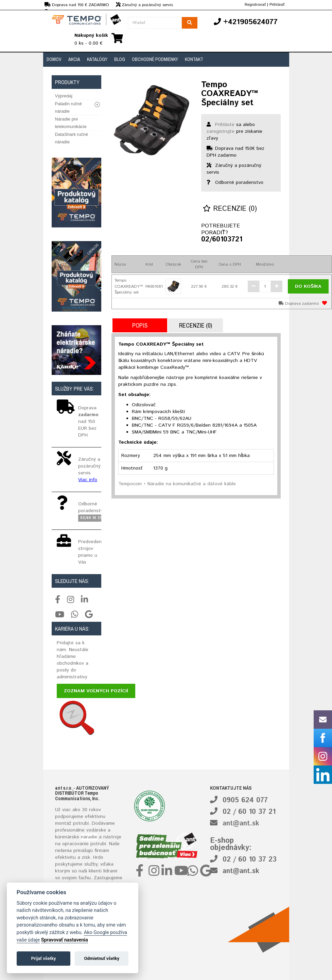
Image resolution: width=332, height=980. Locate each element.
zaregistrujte (221, 131)
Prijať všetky (43, 958)
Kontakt (194, 59)
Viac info (88, 480)
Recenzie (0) (230, 209)
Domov (54, 59)
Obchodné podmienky (155, 59)
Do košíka (308, 286)
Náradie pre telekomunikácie (71, 123)
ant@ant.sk (241, 824)
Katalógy (97, 59)
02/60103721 (219, 240)
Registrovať (255, 5)
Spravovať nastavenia (65, 940)
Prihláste (225, 125)
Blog (120, 59)
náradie (89, 837)
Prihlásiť (277, 5)
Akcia (74, 59)
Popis (140, 325)
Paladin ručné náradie (69, 107)
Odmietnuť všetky (102, 958)
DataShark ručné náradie (72, 138)
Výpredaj (64, 96)
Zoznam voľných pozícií (96, 691)
